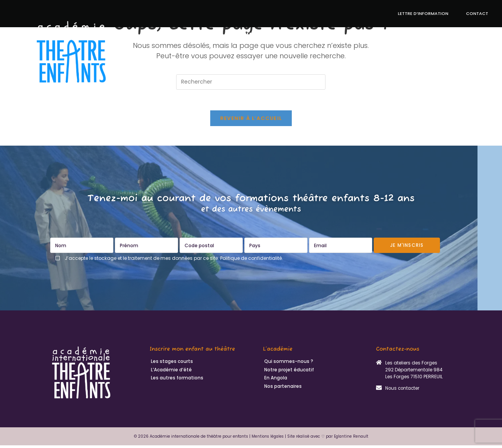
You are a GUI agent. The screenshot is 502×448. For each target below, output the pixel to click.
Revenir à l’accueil (251, 121)
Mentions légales (267, 439)
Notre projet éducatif (311, 34)
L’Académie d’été (170, 373)
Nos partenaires (282, 390)
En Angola (433, 34)
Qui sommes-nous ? (455, 61)
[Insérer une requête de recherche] (251, 82)
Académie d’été (250, 34)
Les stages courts (171, 364)
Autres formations (379, 34)
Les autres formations (176, 381)
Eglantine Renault (352, 439)
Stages (211, 34)
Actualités (471, 34)
